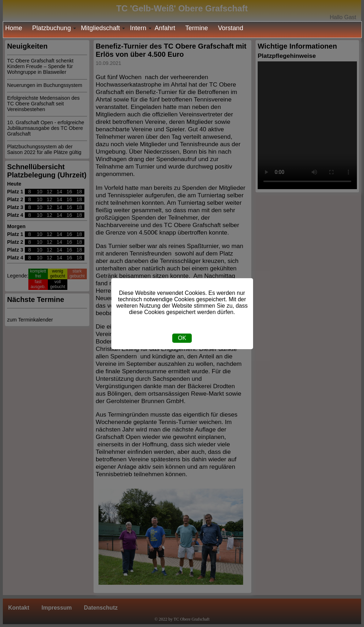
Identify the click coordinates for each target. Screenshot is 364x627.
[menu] (182, 30)
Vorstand (231, 28)
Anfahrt (165, 28)
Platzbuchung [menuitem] (55, 28)
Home (13, 28)
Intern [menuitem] (141, 28)
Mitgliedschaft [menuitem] (103, 28)
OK (182, 338)
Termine (197, 28)
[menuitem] (16, 28)
